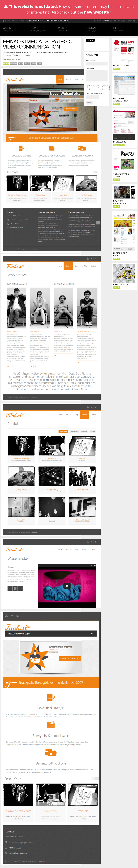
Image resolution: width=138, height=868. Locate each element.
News (41, 29)
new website (97, 12)
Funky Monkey (121, 284)
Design (97, 29)
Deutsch (98, 21)
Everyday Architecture (121, 202)
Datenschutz (117, 21)
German (27, 64)
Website (6, 64)
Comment (90, 69)
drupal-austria (121, 66)
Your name (90, 61)
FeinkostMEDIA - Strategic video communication (47, 21)
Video (40, 64)
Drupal (21, 64)
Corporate (14, 64)
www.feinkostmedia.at (12, 59)
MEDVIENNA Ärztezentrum (121, 100)
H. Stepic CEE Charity (120, 254)
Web (22, 21)
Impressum (129, 21)
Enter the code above (95, 94)
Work (14, 29)
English (106, 21)
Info (124, 29)
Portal (123, 145)
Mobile (34, 64)
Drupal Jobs (120, 142)
